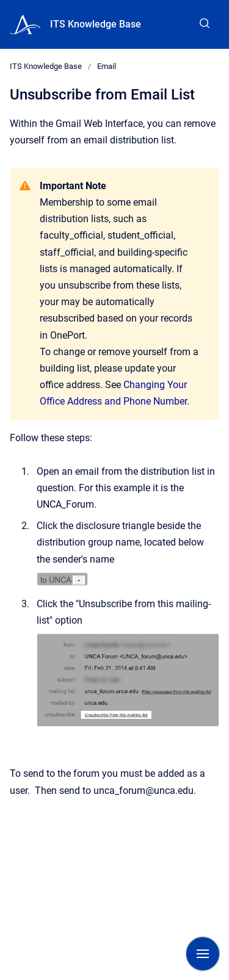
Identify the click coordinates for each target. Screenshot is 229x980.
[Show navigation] (203, 954)
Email (107, 66)
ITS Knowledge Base (96, 24)
